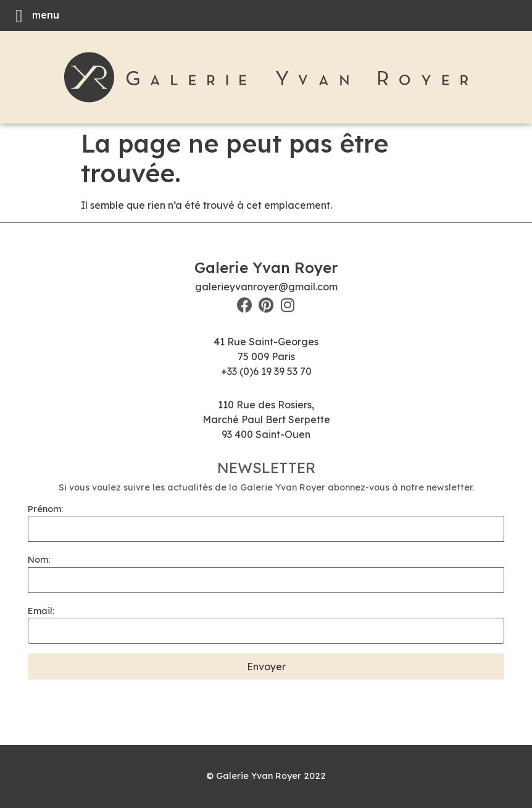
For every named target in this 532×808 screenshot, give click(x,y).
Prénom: (45, 509)
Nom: (39, 560)
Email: (41, 611)
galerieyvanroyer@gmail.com (266, 287)
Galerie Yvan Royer (266, 267)
